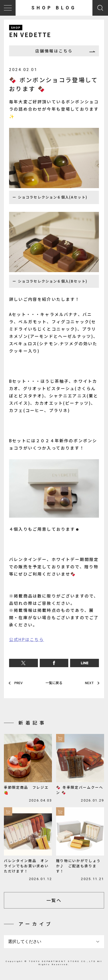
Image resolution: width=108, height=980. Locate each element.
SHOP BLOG (54, 8)
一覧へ (54, 902)
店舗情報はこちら (54, 51)
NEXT (89, 684)
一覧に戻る (54, 684)
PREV (19, 684)
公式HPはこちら (26, 641)
